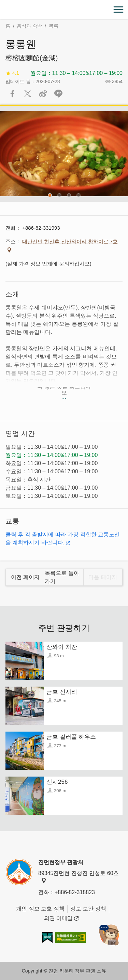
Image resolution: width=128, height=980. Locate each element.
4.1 (12, 73)
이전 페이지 (25, 577)
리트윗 (28, 94)
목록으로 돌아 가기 (62, 577)
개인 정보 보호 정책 (40, 909)
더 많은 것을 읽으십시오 (64, 391)
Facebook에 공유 (12, 94)
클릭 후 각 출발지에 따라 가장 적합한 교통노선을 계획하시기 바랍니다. (63, 539)
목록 (54, 26)
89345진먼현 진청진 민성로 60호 (79, 877)
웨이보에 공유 (43, 94)
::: (2, 4)
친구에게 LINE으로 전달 (58, 94)
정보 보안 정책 (88, 909)
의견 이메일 (61, 918)
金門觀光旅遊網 (64, 10)
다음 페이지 (103, 577)
